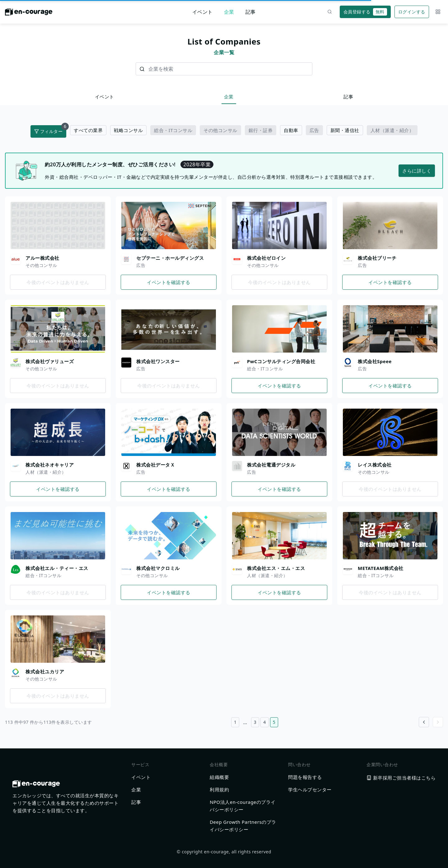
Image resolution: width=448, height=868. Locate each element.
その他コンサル (220, 130)
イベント (203, 12)
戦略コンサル (128, 130)
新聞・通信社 (345, 130)
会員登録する (365, 12)
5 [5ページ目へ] (274, 722)
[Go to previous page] (424, 722)
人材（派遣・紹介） (392, 130)
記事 (251, 12)
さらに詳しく (417, 171)
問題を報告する (305, 777)
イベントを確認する (169, 282)
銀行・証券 (261, 130)
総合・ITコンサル (173, 130)
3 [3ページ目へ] (255, 722)
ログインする (412, 12)
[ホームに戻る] (29, 14)
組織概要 (219, 777)
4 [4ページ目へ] (265, 722)
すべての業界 (88, 130)
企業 (229, 12)
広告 (314, 130)
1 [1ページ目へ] (235, 722)
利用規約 (219, 790)
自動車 (291, 130)
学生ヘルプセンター (310, 790)
